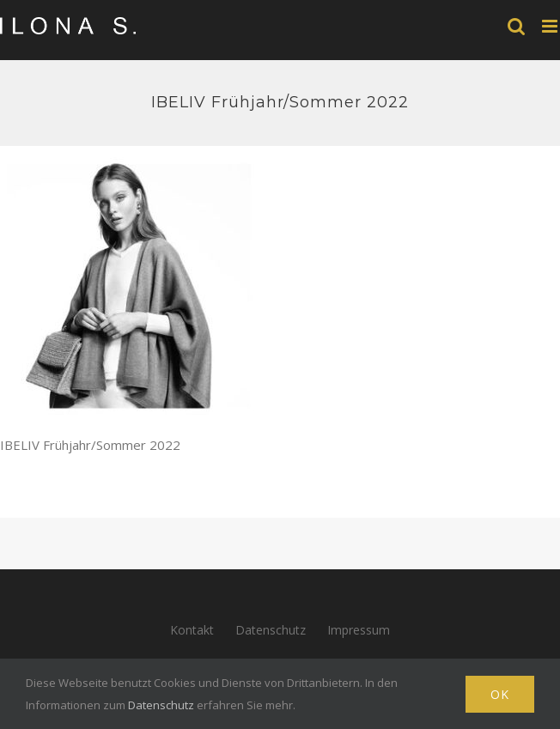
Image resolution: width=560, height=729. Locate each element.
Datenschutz (271, 630)
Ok (500, 694)
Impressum (359, 630)
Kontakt (192, 630)
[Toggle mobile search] (516, 26)
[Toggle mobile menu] (551, 26)
